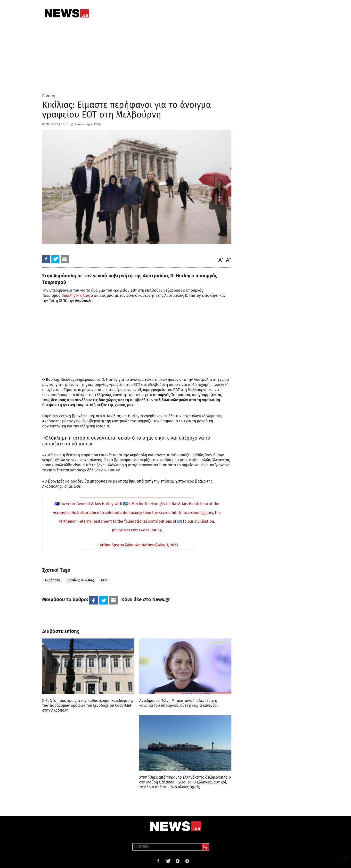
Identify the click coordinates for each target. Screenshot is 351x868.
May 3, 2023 (168, 545)
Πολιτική (49, 96)
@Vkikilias (169, 504)
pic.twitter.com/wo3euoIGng (137, 530)
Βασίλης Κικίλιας (76, 295)
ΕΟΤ (104, 580)
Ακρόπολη (52, 580)
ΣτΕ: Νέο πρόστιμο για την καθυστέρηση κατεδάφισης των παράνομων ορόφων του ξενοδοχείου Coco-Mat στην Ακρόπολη (88, 705)
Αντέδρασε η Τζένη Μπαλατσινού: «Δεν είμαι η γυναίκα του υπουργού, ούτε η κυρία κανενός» (179, 703)
